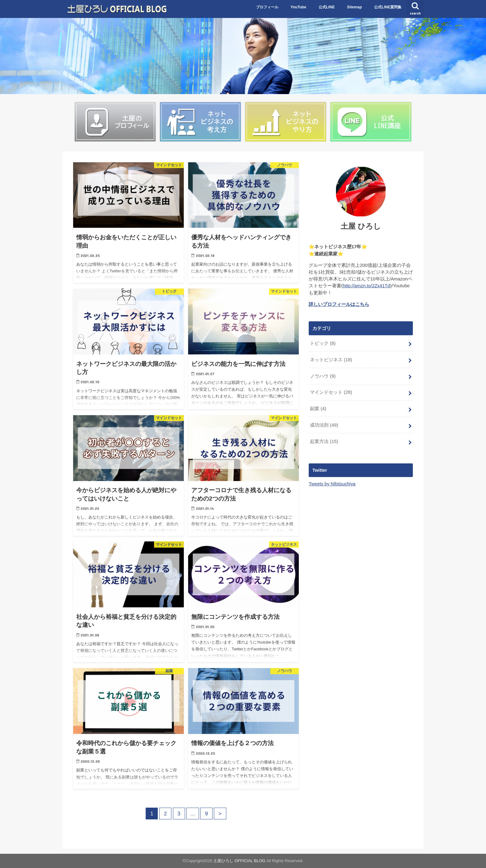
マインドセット (331, 392)
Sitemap (354, 7)
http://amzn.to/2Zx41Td (366, 286)
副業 (318, 409)
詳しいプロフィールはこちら (339, 304)
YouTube (298, 7)
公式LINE (327, 7)
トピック (323, 343)
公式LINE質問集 (388, 7)
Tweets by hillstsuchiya (332, 484)
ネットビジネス (331, 360)
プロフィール (267, 7)
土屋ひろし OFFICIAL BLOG (239, 861)
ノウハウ (323, 376)
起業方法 (324, 441)
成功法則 (324, 425)
